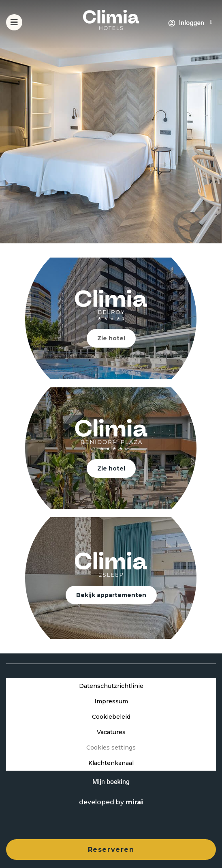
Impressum (111, 701)
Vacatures (111, 732)
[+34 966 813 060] (211, 22)
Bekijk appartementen (111, 595)
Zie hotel (111, 338)
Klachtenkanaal (111, 763)
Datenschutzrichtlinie (111, 686)
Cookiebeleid (111, 717)
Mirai (134, 802)
